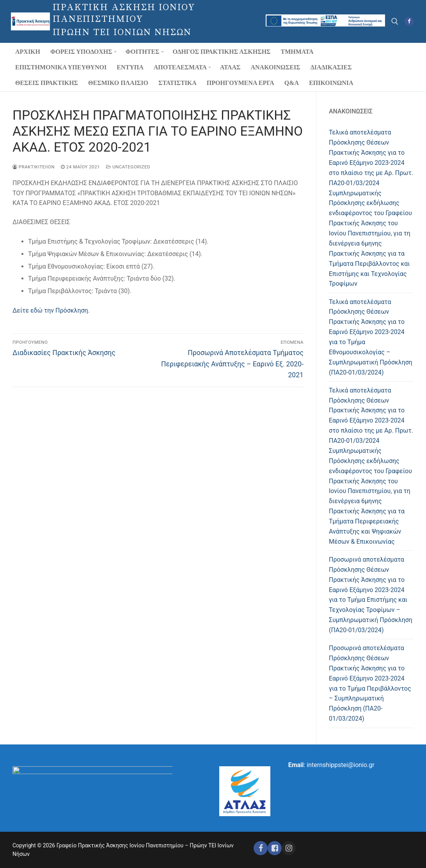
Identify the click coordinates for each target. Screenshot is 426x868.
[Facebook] (409, 21)
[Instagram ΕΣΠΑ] (289, 848)
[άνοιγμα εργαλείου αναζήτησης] (395, 21)
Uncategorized (128, 167)
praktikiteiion (34, 167)
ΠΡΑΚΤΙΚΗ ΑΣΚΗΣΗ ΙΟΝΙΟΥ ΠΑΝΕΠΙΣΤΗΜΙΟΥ (124, 13)
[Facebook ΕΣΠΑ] (275, 848)
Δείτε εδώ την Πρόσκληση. (51, 310)
